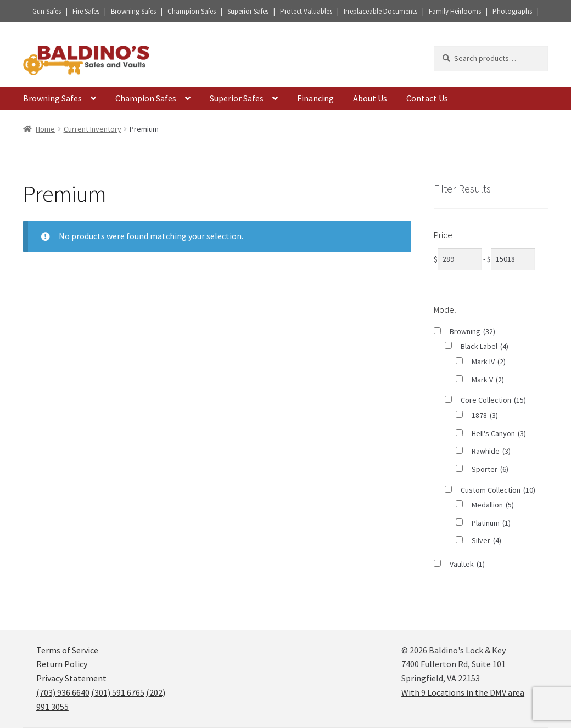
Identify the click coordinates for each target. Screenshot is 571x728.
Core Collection (493, 400)
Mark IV (489, 362)
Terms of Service (67, 650)
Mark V (488, 380)
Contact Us (427, 98)
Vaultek (467, 564)
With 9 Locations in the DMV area (463, 692)
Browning (472, 332)
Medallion (493, 505)
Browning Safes (52, 98)
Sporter (490, 469)
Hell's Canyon (499, 434)
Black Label (485, 346)
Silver (486, 541)
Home (45, 129)
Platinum (491, 523)
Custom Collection (498, 490)
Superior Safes (237, 98)
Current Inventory (93, 129)
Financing (315, 98)
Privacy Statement (71, 678)
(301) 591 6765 (118, 692)
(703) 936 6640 (63, 692)
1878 (485, 416)
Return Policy (62, 664)
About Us (370, 98)
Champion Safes (146, 98)
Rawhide (491, 451)
